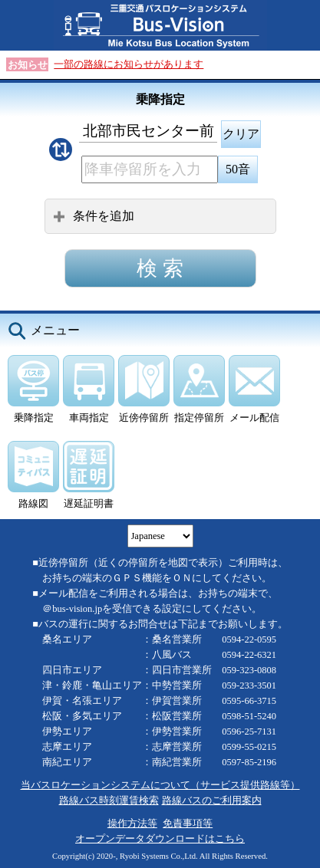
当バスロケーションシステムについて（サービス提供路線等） (160, 785)
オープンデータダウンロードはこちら (160, 839)
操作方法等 (132, 824)
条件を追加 (94, 216)
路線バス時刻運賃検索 (109, 801)
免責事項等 (188, 824)
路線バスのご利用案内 (212, 801)
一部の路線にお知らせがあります (129, 64)
